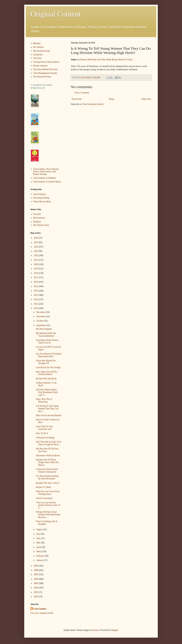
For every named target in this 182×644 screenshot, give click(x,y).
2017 (36, 277)
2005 (36, 583)
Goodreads (38, 55)
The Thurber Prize (41, 225)
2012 (36, 299)
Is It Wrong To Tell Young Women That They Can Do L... (47, 409)
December (41, 312)
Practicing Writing (41, 198)
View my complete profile (42, 613)
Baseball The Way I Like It (48, 483)
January (40, 560)
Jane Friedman (40, 194)
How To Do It (42, 433)
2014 (36, 291)
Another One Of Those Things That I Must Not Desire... (47, 462)
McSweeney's (39, 218)
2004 (36, 588)
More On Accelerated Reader (49, 415)
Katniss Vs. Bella (43, 487)
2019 (36, 269)
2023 (36, 251)
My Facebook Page (42, 51)
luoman (96, 630)
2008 (36, 570)
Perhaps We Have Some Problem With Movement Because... (48, 515)
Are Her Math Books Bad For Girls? (115, 59)
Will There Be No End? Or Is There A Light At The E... (49, 443)
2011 (36, 304)
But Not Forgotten (44, 329)
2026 (36, 238)
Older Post (146, 99)
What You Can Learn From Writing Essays (48, 493)
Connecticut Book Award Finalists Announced (47, 470)
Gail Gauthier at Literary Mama (47, 182)
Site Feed (37, 58)
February (41, 556)
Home (112, 99)
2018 (36, 273)
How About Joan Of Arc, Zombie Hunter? (47, 373)
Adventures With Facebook (48, 456)
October (40, 321)
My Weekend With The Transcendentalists (46, 335)
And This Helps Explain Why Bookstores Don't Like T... (47, 392)
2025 (36, 242)
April (39, 547)
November (41, 316)
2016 (36, 282)
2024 (36, 247)
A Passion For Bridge (45, 438)
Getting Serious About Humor (46, 62)
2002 (36, 597)
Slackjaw (37, 222)
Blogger (114, 630)
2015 (36, 286)
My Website (38, 47)
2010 (36, 308)
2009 (36, 566)
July (38, 534)
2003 (36, 592)
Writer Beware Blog (42, 202)
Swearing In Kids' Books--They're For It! (47, 341)
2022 (36, 255)
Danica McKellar (88, 59)
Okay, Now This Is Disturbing (44, 400)
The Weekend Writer (42, 77)
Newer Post (77, 99)
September (41, 325)
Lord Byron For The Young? (48, 367)
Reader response (40, 66)
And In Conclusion (44, 498)
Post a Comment (82, 93)
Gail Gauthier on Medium (44, 178)
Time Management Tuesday (45, 73)
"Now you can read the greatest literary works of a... (48, 505)
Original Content (56, 14)
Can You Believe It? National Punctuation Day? (49, 355)
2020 (36, 264)
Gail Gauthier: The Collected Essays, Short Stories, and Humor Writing (46, 172)
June (39, 538)
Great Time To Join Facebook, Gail (44, 428)
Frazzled (37, 214)
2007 (36, 574)
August (40, 529)
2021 (36, 260)
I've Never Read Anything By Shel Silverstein (47, 477)
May (39, 543)
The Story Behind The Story (45, 69)
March (39, 552)
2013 (36, 295)
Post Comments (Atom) (93, 104)
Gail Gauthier (40, 609)
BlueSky (37, 43)
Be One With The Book (46, 379)
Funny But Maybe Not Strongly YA (46, 362)
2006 (36, 579)
